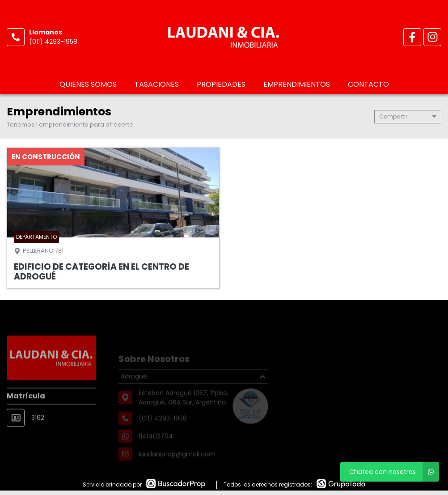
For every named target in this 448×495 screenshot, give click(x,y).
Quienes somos (88, 84)
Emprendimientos (297, 84)
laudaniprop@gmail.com (177, 463)
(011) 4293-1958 (53, 42)
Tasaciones (157, 84)
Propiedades (221, 84)
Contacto (368, 84)
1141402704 (156, 445)
